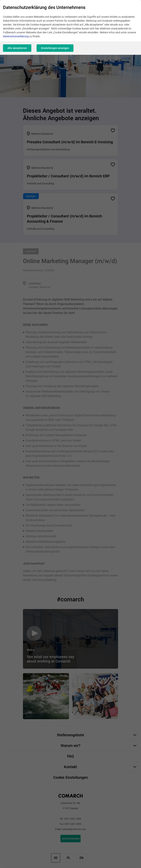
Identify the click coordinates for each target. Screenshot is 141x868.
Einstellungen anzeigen (55, 48)
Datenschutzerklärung (16, 36)
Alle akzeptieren (17, 48)
